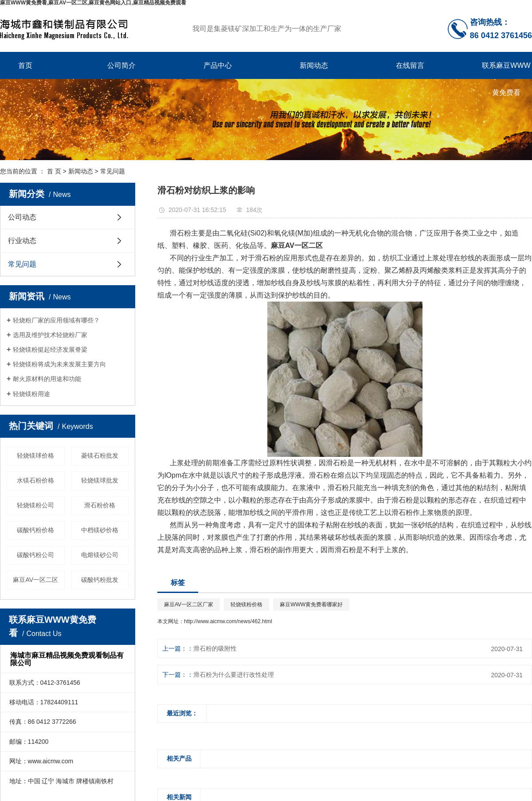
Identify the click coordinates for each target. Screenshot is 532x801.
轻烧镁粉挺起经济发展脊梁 (50, 349)
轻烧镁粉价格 (246, 605)
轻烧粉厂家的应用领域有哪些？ (56, 320)
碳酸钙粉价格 (35, 530)
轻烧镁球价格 (35, 455)
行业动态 (22, 241)
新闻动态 (314, 65)
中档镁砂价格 (100, 530)
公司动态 (22, 217)
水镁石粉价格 (35, 480)
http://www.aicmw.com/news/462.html (228, 621)
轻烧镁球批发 (100, 480)
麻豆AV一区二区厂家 (189, 605)
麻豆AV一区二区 (35, 580)
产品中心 (218, 65)
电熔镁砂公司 (100, 555)
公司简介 (121, 65)
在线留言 (410, 65)
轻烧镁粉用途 (31, 394)
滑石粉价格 (100, 505)
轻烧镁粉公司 (35, 505)
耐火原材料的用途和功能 (47, 379)
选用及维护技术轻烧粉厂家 (50, 335)
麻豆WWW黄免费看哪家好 (311, 605)
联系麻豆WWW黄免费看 (506, 70)
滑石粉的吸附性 (215, 648)
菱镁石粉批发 (100, 455)
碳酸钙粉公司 (35, 555)
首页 (25, 65)
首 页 (54, 171)
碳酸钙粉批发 (100, 580)
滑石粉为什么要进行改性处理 (234, 675)
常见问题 (113, 171)
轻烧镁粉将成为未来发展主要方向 (59, 364)
